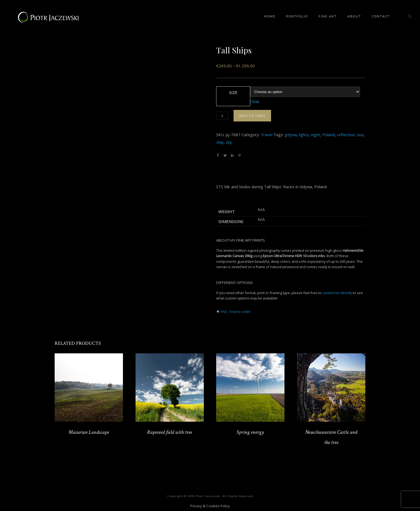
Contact (381, 16)
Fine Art (328, 16)
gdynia (291, 135)
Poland (329, 135)
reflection (346, 135)
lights (304, 135)
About (354, 16)
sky (229, 142)
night (316, 135)
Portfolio (297, 16)
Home (270, 16)
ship (220, 142)
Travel (267, 135)
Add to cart (252, 116)
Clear (255, 101)
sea (360, 135)
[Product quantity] (222, 116)
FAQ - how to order (235, 312)
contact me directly (337, 293)
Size (233, 92)
